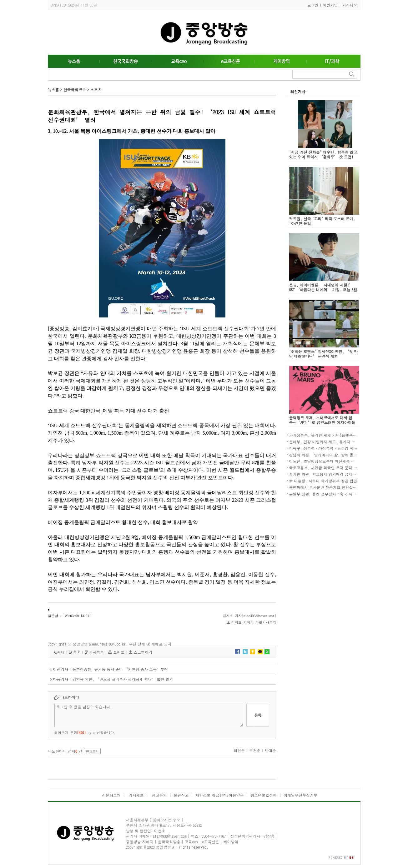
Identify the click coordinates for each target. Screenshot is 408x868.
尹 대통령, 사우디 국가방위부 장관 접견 (323, 481)
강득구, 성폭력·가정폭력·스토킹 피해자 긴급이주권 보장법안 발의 (348, 448)
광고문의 (159, 795)
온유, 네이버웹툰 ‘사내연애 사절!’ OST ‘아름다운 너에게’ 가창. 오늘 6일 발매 (323, 289)
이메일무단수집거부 (300, 795)
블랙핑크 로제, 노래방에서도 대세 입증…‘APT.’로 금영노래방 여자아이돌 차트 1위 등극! (322, 422)
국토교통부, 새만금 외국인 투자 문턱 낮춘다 (327, 468)
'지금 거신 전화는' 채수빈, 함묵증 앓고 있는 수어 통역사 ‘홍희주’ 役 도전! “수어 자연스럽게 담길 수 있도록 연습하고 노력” (324, 159)
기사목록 (96, 652)
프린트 (119, 652)
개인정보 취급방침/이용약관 (219, 795)
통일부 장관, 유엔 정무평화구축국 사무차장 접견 (331, 494)
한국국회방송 (74, 90)
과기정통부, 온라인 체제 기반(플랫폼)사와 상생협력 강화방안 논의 (346, 435)
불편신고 (181, 795)
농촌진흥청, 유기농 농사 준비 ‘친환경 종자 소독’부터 (120, 669)
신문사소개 (111, 795)
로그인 (313, 5)
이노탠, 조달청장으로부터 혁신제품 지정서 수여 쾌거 (335, 461)
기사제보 (350, 5)
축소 (77, 652)
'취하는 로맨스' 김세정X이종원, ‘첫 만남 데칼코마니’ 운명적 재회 (324, 354)
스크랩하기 (143, 652)
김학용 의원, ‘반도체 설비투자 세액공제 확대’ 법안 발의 (123, 679)
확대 (61, 652)
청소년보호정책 (264, 795)
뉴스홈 (53, 90)
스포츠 (96, 90)
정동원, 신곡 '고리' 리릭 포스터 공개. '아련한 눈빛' (322, 221)
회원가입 (330, 5)
